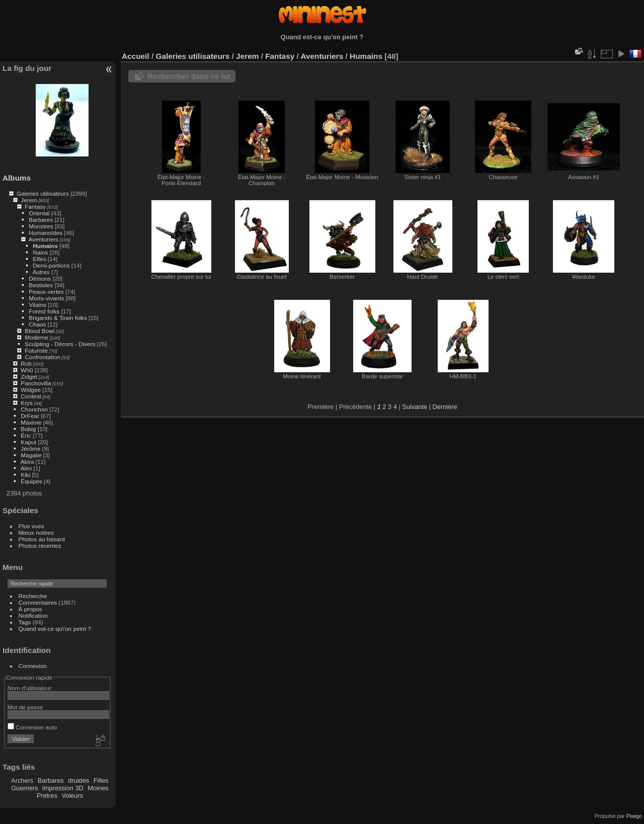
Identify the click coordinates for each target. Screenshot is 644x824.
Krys (27, 403)
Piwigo (634, 816)
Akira (27, 462)
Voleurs (72, 796)
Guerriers (24, 788)
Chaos (37, 324)
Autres (41, 272)
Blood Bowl (39, 331)
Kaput (28, 442)
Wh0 (27, 370)
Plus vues (31, 526)
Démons (40, 278)
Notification (33, 615)
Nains (40, 252)
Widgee (31, 390)
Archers (22, 780)
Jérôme (30, 448)
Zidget (29, 377)
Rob (26, 363)
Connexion (33, 666)
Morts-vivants (46, 298)
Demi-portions (51, 265)
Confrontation (43, 357)
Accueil (136, 56)
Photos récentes (40, 546)
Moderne (36, 337)
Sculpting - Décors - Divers (60, 344)
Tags (25, 622)
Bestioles (41, 285)
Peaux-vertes (46, 292)
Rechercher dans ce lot (189, 76)
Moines (98, 788)
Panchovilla (36, 383)
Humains (45, 246)
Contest (31, 396)
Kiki (25, 475)
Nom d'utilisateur (29, 688)
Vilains (37, 305)
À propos (30, 609)
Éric (26, 435)
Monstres (41, 226)
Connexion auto (32, 727)
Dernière (445, 407)
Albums (17, 178)
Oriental (39, 213)
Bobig (28, 429)
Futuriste (36, 350)
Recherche (33, 596)
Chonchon (34, 409)
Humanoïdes (46, 233)
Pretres (47, 796)
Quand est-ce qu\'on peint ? (55, 629)
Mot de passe (25, 707)
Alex (26, 468)
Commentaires (38, 602)
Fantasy (35, 207)
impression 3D (63, 788)
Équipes (31, 481)
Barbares (41, 220)
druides (78, 780)
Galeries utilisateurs (43, 193)
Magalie (31, 455)
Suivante (415, 407)
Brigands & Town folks (58, 318)
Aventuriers (44, 239)
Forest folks (44, 311)
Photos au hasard (42, 539)
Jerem (29, 200)
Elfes (39, 259)
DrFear (30, 416)
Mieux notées (36, 532)
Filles (101, 780)
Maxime (31, 422)
